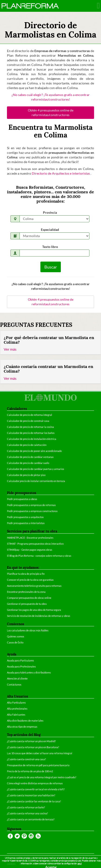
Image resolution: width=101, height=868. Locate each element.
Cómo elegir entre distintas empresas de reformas (35, 783)
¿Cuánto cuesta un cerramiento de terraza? (31, 819)
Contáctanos (14, 684)
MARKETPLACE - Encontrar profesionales (30, 538)
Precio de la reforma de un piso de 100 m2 (30, 771)
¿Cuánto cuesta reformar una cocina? (27, 813)
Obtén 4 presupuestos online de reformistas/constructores (51, 113)
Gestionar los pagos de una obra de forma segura (34, 610)
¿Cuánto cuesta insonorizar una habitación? (31, 795)
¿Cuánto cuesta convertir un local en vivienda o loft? (36, 789)
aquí (80, 863)
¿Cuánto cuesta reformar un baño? (26, 807)
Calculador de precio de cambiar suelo (28, 463)
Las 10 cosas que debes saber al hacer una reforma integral (40, 753)
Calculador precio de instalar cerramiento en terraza (36, 481)
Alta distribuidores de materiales (25, 721)
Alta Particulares (16, 703)
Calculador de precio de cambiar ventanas (30, 457)
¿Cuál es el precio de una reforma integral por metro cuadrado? (42, 777)
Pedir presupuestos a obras (22, 499)
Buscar (51, 267)
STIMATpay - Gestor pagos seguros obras (30, 550)
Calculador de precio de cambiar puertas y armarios (36, 469)
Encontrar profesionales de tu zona (26, 592)
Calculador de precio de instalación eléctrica (32, 439)
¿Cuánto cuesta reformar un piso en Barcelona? (33, 747)
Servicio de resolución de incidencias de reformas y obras (39, 616)
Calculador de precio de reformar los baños (31, 433)
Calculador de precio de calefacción (27, 445)
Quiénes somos (16, 636)
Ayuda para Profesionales (21, 666)
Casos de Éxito (15, 642)
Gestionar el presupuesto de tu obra (27, 604)
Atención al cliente (17, 678)
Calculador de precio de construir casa (28, 421)
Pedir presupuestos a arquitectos (25, 517)
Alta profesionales (17, 709)
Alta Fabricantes (16, 715)
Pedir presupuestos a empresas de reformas (31, 505)
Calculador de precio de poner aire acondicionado (34, 451)
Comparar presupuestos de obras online (29, 598)
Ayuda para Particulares (20, 660)
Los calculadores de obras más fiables (28, 630)
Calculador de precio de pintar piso (26, 475)
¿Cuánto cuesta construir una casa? (26, 759)
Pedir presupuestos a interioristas (26, 523)
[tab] (50, 343)
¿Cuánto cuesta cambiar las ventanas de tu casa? (34, 801)
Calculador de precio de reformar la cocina (30, 427)
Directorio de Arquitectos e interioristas (61, 173)
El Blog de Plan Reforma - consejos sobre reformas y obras (39, 556)
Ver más (10, 349)
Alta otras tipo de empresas (22, 727)
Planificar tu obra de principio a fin (26, 574)
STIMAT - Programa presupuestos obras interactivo (35, 544)
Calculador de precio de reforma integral (29, 415)
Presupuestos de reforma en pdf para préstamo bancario (38, 765)
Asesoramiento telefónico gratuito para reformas (34, 586)
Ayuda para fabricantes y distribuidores (29, 672)
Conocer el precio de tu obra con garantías (30, 580)
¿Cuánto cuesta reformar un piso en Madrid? (31, 741)
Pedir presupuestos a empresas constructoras (32, 511)
